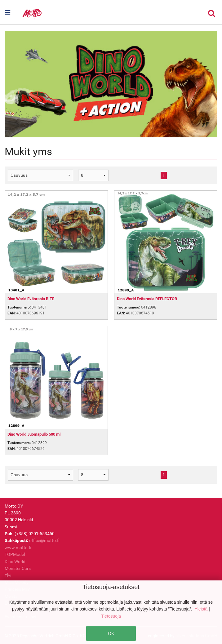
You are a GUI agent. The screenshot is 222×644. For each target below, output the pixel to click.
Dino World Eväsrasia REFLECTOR (147, 299)
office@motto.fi (44, 540)
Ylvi (8, 575)
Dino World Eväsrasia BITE (31, 299)
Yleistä (202, 609)
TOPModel (15, 554)
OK (111, 633)
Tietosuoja (111, 616)
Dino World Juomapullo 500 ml (34, 434)
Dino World (15, 562)
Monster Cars (18, 568)
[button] (13, 12)
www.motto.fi (18, 548)
